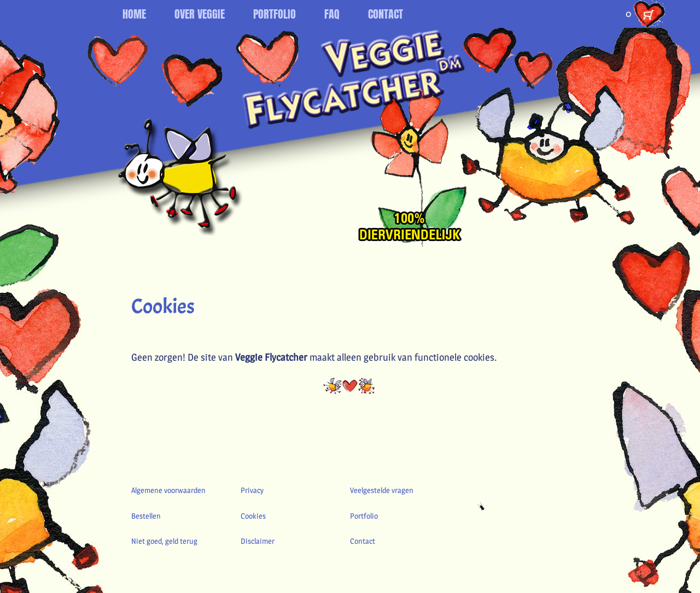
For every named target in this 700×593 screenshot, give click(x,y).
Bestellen (146, 516)
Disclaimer (258, 541)
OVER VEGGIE (200, 14)
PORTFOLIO (275, 14)
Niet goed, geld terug (164, 541)
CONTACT (386, 14)
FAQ (332, 14)
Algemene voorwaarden (168, 490)
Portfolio (364, 516)
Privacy (252, 490)
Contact (363, 541)
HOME (134, 14)
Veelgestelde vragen (382, 490)
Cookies (253, 516)
